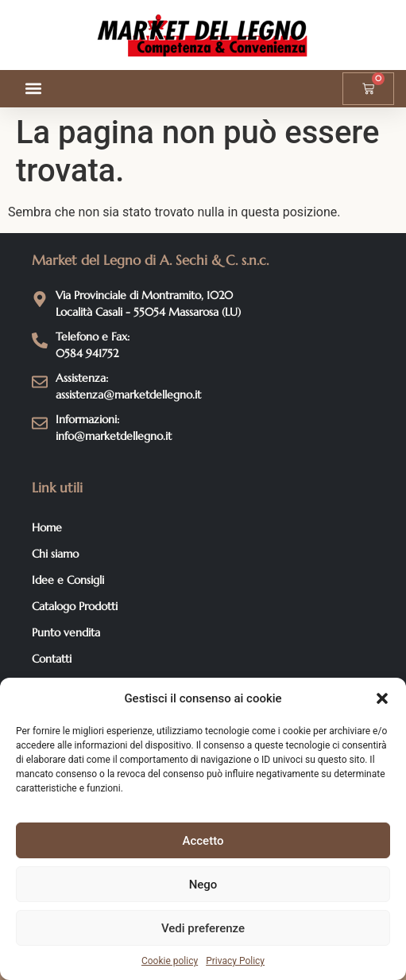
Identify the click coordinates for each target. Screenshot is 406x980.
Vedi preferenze (203, 928)
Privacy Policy (235, 961)
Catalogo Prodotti (75, 606)
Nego (203, 885)
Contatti (52, 659)
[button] (382, 698)
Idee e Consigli (68, 580)
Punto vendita (66, 632)
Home (47, 527)
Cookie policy (170, 961)
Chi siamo (55, 554)
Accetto (203, 841)
